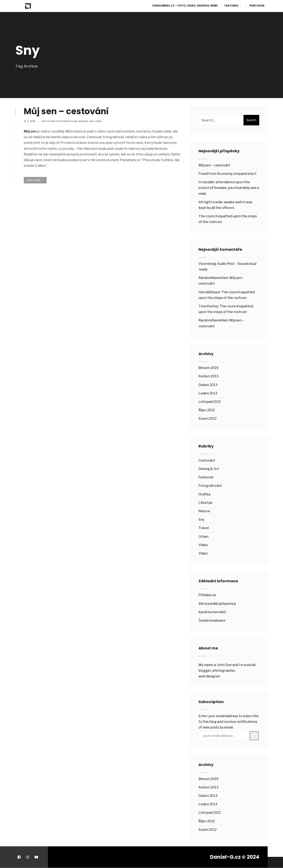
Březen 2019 (208, 368)
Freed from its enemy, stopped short (227, 174)
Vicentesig (207, 264)
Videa (99, 121)
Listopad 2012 (210, 402)
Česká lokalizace (212, 620)
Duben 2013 (208, 385)
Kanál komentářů (212, 612)
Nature (204, 511)
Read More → (35, 180)
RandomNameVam (213, 278)
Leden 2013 (208, 393)
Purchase (257, 6)
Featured (206, 477)
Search (251, 120)
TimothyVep (208, 306)
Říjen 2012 (207, 410)
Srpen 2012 (208, 419)
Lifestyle (206, 503)
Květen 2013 (208, 376)
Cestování (48, 121)
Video (203, 553)
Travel (204, 528)
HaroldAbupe (209, 292)
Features (231, 6)
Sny (92, 121)
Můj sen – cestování (66, 111)
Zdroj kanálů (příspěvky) (217, 604)
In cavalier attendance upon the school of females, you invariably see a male (229, 188)
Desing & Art (209, 469)
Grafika (83, 121)
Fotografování (67, 121)
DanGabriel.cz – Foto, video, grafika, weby (185, 6)
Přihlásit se (207, 595)
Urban (203, 537)
